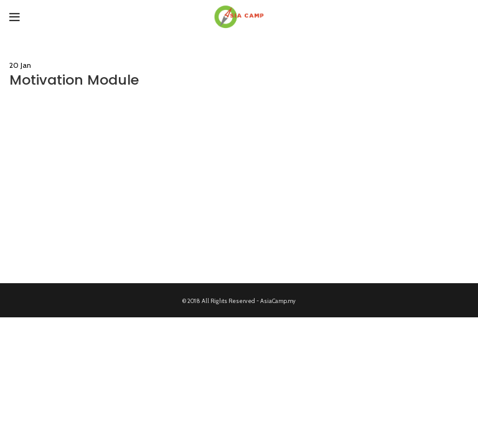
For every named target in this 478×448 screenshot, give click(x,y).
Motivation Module (74, 80)
